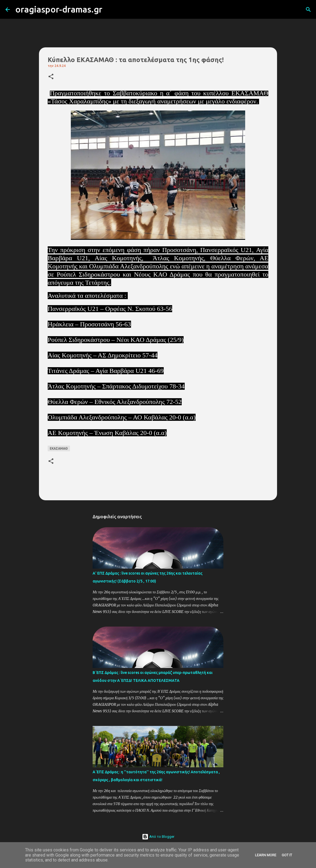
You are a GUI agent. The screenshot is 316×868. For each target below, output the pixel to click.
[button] (51, 77)
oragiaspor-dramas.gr (59, 9)
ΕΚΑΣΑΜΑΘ (59, 448)
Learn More (266, 855)
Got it (287, 855)
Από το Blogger (158, 837)
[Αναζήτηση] (110, 10)
